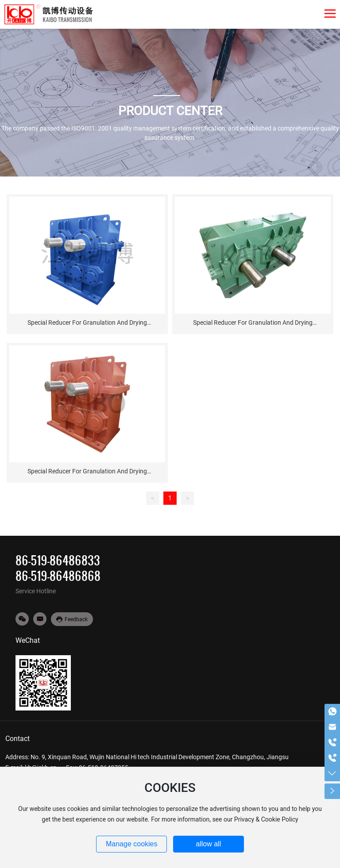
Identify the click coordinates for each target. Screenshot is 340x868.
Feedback (76, 619)
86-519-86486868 (58, 576)
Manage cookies (132, 844)
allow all (208, 844)
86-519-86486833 (58, 560)
